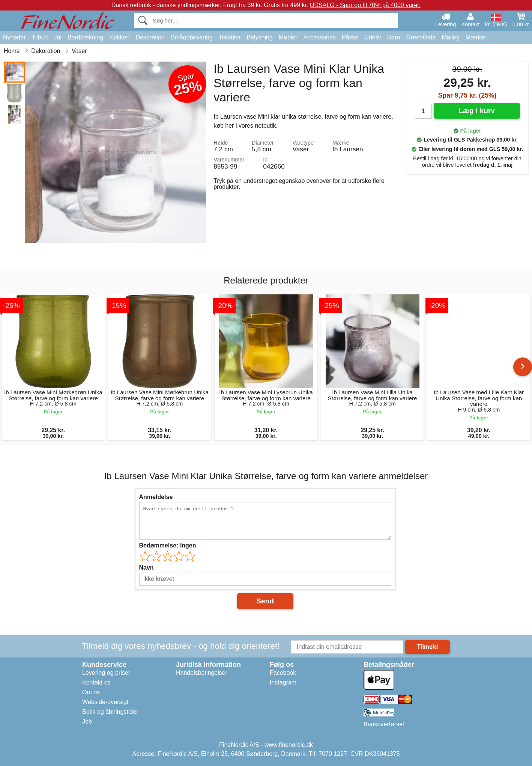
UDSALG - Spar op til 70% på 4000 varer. (365, 5)
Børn (394, 37)
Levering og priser (106, 673)
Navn (147, 568)
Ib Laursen (348, 149)
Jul (57, 37)
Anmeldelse (156, 497)
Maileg (451, 37)
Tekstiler (230, 37)
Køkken (119, 37)
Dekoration (150, 37)
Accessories (320, 37)
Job (87, 722)
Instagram (283, 682)
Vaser (301, 149)
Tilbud (40, 37)
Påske (350, 37)
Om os (91, 692)
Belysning (259, 37)
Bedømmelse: (168, 545)
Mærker (476, 37)
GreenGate (421, 37)
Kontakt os (96, 682)
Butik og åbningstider (110, 712)
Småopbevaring (192, 37)
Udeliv (373, 37)
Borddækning (85, 37)
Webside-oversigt (105, 702)
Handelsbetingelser (202, 673)
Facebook (283, 673)
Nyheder (14, 37)
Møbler (288, 37)
